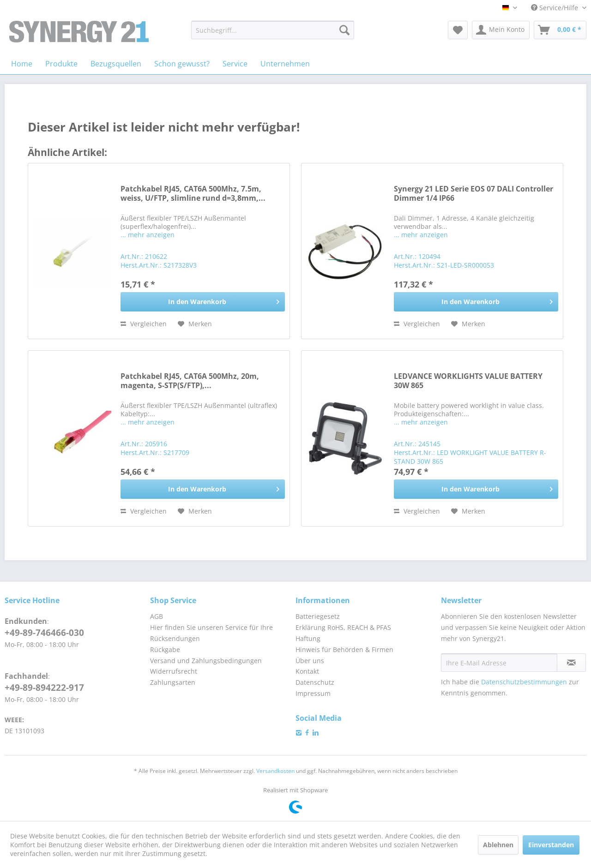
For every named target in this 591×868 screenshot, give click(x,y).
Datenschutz (315, 682)
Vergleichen (144, 324)
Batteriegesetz (318, 616)
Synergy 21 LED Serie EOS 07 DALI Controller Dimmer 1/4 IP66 (473, 194)
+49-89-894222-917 (44, 688)
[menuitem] (273, 30)
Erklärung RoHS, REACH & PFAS (343, 627)
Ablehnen (498, 845)
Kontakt (307, 671)
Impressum (313, 693)
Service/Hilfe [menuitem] (555, 8)
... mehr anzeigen (148, 235)
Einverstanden (551, 845)
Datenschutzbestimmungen (524, 682)
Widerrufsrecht (174, 671)
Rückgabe (165, 650)
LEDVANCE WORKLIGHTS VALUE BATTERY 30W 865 (468, 381)
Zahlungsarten (173, 682)
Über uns (310, 661)
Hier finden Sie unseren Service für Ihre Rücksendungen (211, 633)
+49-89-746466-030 (44, 633)
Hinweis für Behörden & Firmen (344, 650)
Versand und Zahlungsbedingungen (206, 661)
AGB (157, 616)
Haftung (308, 638)
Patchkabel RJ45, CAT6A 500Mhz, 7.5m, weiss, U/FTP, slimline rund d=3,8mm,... (193, 194)
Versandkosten (275, 771)
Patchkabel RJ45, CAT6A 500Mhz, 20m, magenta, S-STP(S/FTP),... (190, 381)
